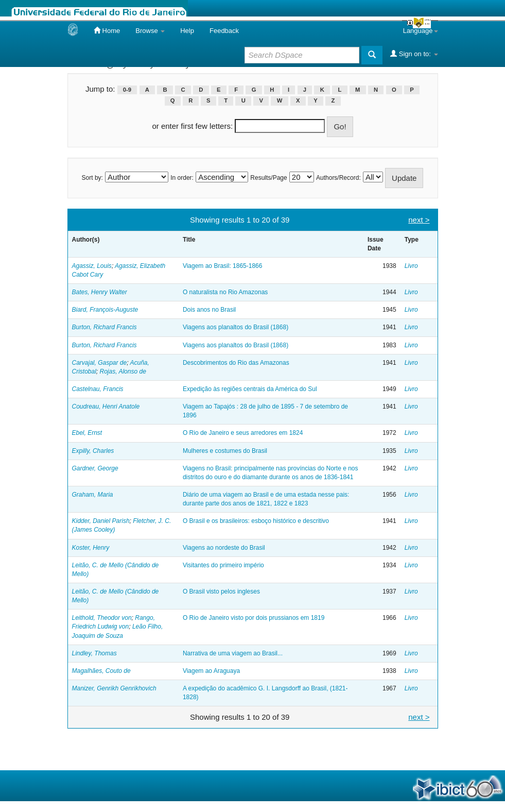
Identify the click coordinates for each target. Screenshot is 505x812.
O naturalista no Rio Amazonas (225, 292)
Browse (150, 31)
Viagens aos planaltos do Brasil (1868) (236, 327)
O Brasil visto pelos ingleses (221, 591)
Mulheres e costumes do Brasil (225, 451)
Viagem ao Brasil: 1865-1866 (223, 266)
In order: (182, 178)
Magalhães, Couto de (101, 671)
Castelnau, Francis (98, 389)
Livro (411, 266)
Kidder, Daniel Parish (101, 521)
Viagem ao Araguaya (211, 671)
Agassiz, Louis (92, 266)
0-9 (127, 90)
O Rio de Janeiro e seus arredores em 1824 (243, 433)
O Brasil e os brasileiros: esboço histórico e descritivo (256, 521)
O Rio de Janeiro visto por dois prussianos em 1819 (254, 618)
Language (421, 31)
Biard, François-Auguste (105, 310)
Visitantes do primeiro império (223, 565)
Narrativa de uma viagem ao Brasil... (233, 653)
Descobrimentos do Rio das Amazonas (236, 363)
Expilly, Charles (93, 451)
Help (187, 31)
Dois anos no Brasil (209, 310)
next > (419, 220)
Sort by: (92, 178)
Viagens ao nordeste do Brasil (224, 548)
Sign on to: (414, 54)
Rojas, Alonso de (123, 371)
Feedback (224, 31)
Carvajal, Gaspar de (100, 363)
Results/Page (268, 178)
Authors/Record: (338, 178)
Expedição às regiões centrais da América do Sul (250, 389)
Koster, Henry (91, 548)
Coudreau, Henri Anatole (106, 407)
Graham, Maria (93, 495)
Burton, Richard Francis (105, 327)
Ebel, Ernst (87, 433)
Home (107, 30)
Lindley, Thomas (94, 653)
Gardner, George (95, 468)
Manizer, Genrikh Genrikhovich (114, 688)
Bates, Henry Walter (100, 292)
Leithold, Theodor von (102, 618)
